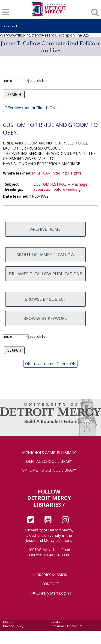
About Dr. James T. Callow (45, 255)
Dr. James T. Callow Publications (45, 274)
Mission (9, 622)
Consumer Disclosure (67, 626)
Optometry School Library (49, 470)
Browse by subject (45, 299)
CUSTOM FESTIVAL (50, 184)
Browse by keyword (45, 318)
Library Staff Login (53, 593)
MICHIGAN (41, 173)
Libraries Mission (50, 575)
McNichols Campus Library (49, 453)
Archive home (45, 229)
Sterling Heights (67, 173)
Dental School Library (49, 462)
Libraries (9, 26)
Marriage (79, 184)
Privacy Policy (13, 626)
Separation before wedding (57, 189)
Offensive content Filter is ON (30, 108)
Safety (55, 622)
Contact (51, 584)
